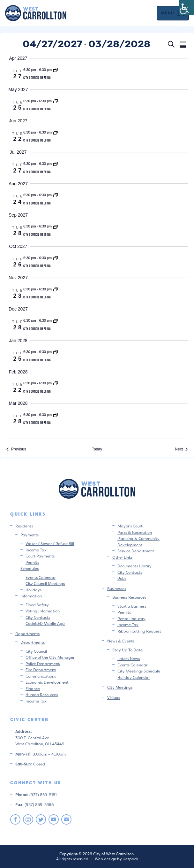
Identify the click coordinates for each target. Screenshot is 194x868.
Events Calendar (41, 577)
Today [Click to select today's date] (97, 449)
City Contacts (38, 617)
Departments (27, 634)
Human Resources (42, 695)
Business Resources (129, 597)
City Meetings (120, 687)
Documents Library (134, 566)
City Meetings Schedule (139, 671)
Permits (32, 562)
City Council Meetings (45, 584)
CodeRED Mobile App (45, 623)
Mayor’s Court (130, 526)
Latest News (129, 659)
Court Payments (40, 556)
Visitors (114, 698)
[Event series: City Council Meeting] (56, 70)
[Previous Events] (16, 449)
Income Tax (36, 550)
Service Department (136, 551)
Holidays (34, 590)
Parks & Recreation (135, 532)
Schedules (30, 568)
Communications (41, 676)
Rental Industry (131, 619)
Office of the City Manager (50, 657)
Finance (33, 689)
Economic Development (47, 682)
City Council (36, 651)
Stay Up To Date (127, 650)
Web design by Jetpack (116, 859)
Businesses (117, 589)
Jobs (122, 578)
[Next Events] (181, 449)
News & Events (121, 641)
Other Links (122, 557)
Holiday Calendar (134, 677)
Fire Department (41, 670)
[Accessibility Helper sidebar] (186, 8)
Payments (30, 535)
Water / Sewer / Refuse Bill (50, 544)
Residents (24, 526)
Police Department (43, 664)
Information (31, 596)
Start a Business (132, 606)
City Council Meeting (37, 77)
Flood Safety (37, 605)
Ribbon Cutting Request (139, 631)
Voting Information (43, 611)
